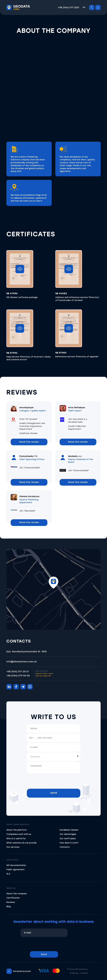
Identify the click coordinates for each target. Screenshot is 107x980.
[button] (84, 7)
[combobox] (31, 738)
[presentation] (53, 780)
